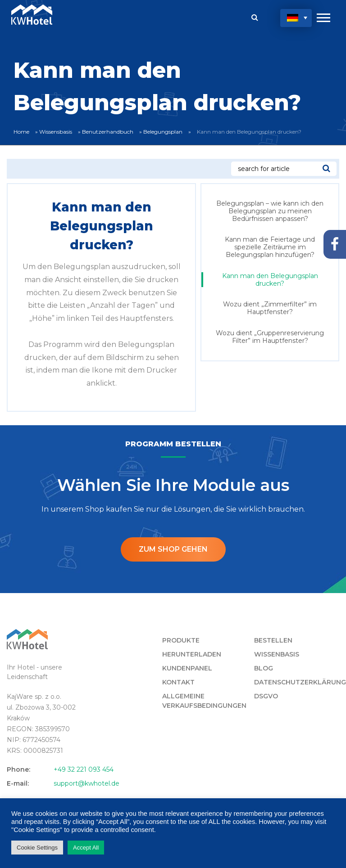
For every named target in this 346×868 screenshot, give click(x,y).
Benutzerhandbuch (108, 132)
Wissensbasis (56, 132)
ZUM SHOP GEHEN (173, 549)
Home (21, 132)
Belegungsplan (163, 132)
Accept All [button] (86, 848)
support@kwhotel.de (86, 783)
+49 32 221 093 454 (84, 769)
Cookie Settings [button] (37, 848)
